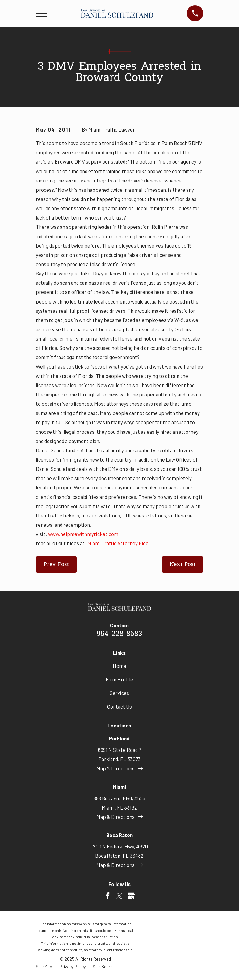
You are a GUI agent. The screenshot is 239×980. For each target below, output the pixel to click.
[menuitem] (44, 967)
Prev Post (56, 565)
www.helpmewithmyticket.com (83, 534)
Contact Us (119, 706)
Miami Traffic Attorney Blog (118, 543)
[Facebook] (108, 896)
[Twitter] (119, 896)
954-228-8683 (119, 634)
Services (119, 693)
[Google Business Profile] (131, 896)
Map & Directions (120, 768)
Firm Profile (119, 679)
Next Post (182, 565)
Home (119, 666)
